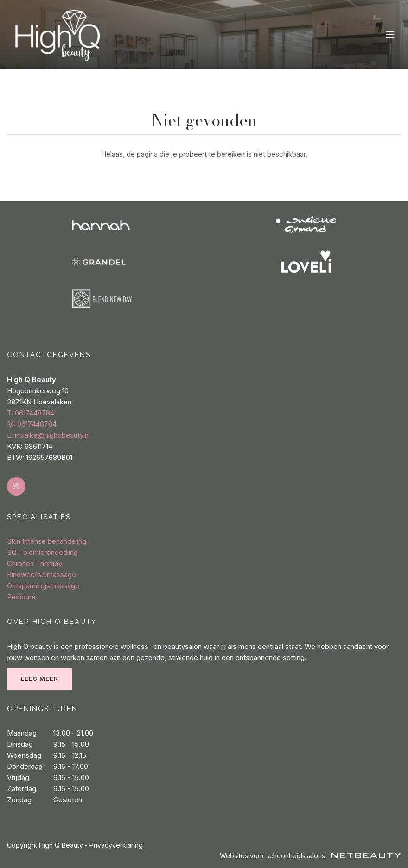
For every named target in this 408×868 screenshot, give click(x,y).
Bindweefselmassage (41, 575)
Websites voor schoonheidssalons (310, 856)
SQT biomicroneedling (42, 552)
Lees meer (39, 679)
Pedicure (21, 597)
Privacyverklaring (116, 845)
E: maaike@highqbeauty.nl (48, 435)
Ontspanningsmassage (43, 586)
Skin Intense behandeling (47, 541)
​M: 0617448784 (32, 424)
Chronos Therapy (35, 563)
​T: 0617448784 (31, 413)
